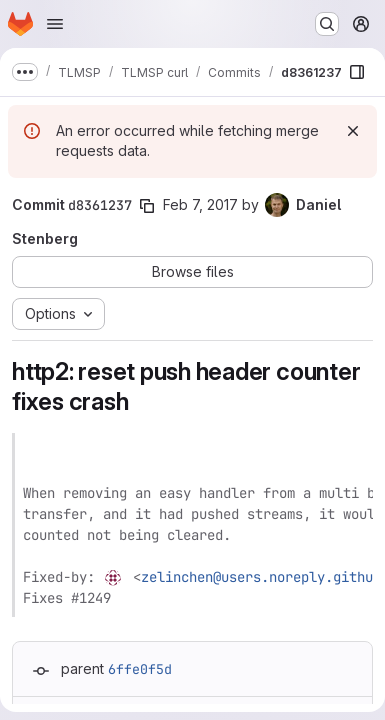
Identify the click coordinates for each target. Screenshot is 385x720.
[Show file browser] (357, 72)
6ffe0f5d (140, 669)
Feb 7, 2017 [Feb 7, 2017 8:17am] (200, 204)
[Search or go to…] (327, 24)
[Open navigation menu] (55, 24)
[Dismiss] (353, 131)
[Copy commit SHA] (147, 206)
